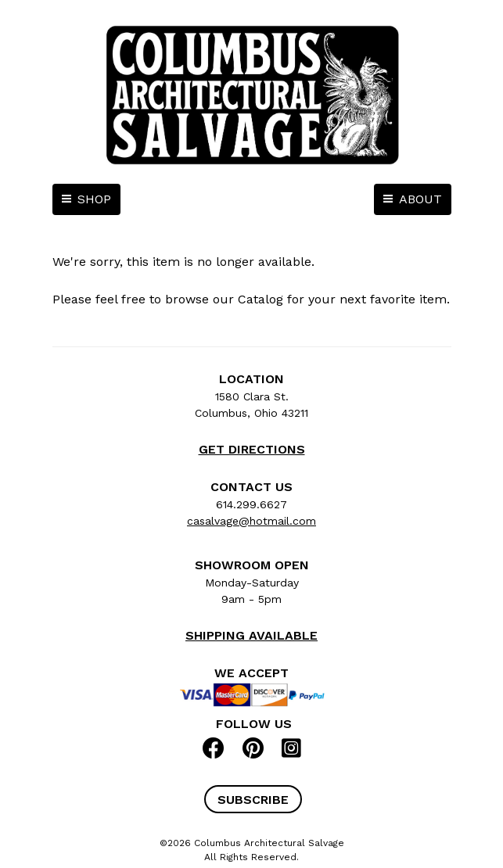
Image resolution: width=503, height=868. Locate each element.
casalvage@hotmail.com (252, 521)
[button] (253, 799)
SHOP (94, 199)
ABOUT (420, 199)
